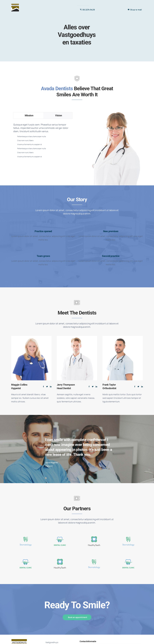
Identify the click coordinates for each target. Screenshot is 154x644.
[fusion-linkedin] (51, 387)
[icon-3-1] (94, 533)
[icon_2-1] (60, 533)
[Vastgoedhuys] (15, 5)
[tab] (29, 115)
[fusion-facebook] (43, 387)
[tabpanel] (43, 141)
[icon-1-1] (26, 533)
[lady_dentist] (111, 112)
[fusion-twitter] (47, 387)
